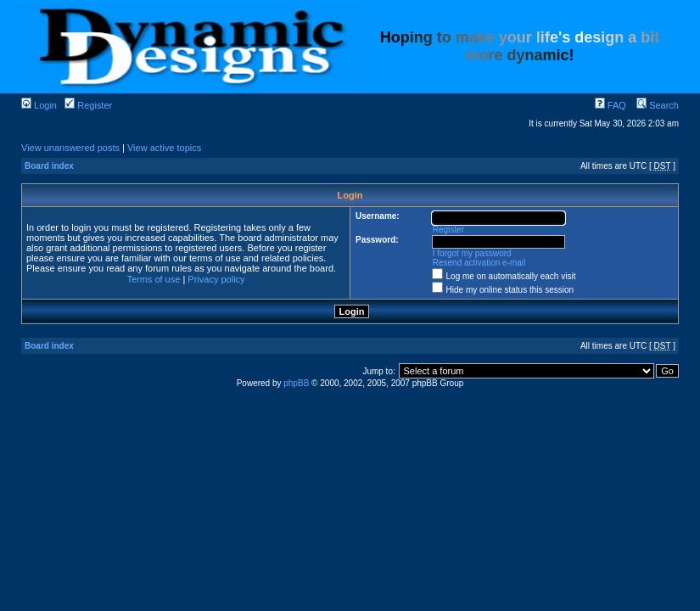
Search (658, 105)
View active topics (164, 148)
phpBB (296, 383)
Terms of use (153, 279)
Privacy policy (216, 279)
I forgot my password (472, 253)
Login (39, 105)
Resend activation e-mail (479, 263)
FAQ (610, 105)
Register (88, 105)
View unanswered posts (70, 148)
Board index (49, 166)
